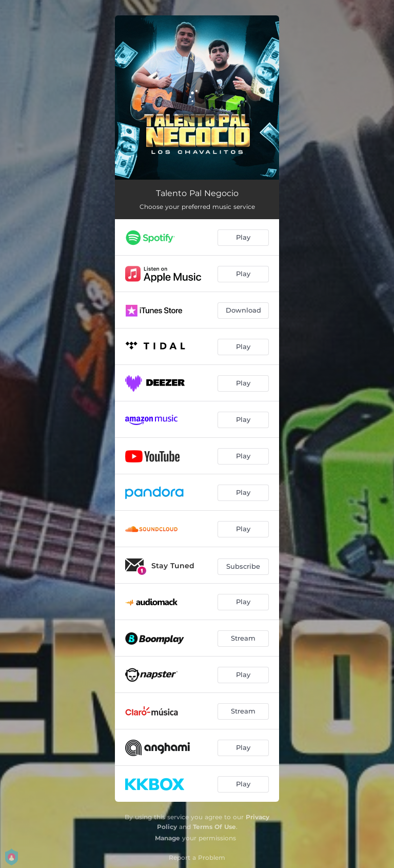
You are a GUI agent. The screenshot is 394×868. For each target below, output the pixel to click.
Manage (168, 838)
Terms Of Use (214, 827)
